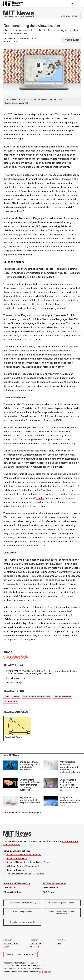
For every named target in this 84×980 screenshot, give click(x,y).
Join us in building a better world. (20, 954)
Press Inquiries (50, 888)
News (59, 943)
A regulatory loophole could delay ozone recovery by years (70, 801)
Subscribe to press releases (62, 903)
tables (44, 130)
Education (8, 940)
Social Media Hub (30, 972)
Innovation (61, 940)
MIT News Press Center (54, 883)
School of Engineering (17, 858)
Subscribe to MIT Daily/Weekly (22, 903)
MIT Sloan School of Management (23, 866)
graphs (40, 498)
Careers (31, 969)
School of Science (15, 870)
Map (10, 969)
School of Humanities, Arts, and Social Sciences (29, 862)
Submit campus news (22, 912)
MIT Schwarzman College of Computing (25, 874)
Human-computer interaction (37, 697)
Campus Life (35, 943)
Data (7, 697)
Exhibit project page (16, 678)
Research (34, 940)
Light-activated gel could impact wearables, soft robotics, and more (69, 784)
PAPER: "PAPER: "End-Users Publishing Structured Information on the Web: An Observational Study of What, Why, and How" (42, 672)
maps (60, 126)
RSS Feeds (48, 892)
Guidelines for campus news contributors (62, 913)
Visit (5, 969)
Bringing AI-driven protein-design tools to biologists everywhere (30, 766)
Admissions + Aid (11, 943)
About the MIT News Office (17, 883)
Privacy (7, 972)
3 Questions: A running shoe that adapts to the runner (30, 800)
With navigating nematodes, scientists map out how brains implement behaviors (70, 767)
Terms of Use (10, 888)
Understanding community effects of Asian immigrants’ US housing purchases (30, 785)
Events (16, 969)
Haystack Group (14, 683)
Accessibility (16, 972)
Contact (39, 969)
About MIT (35, 947)
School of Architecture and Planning (24, 854)
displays (57, 135)
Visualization (11, 702)
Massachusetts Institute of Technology (20, 963)
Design (16, 697)
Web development (62, 697)
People (23, 969)
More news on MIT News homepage (21, 813)
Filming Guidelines (13, 892)
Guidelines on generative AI (22, 922)
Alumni (6, 947)
